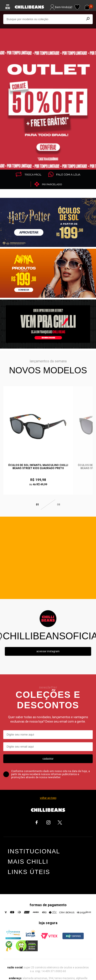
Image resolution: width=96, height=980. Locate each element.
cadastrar (48, 753)
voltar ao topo (48, 792)
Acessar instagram (48, 645)
